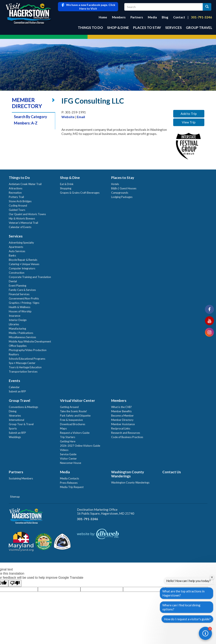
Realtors (14, 354)
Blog (165, 17)
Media (152, 17)
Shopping (66, 188)
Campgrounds (120, 193)
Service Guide (68, 454)
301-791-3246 (201, 17)
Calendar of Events (20, 227)
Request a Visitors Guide (75, 433)
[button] (205, 633)
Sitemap (15, 497)
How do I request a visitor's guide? (187, 619)
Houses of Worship (20, 311)
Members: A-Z (26, 123)
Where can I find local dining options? (181, 607)
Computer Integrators (22, 268)
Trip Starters (68, 437)
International (16, 420)
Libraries (14, 324)
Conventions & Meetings (23, 407)
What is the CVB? (122, 407)
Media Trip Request (72, 487)
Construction (17, 273)
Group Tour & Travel (21, 424)
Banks (12, 255)
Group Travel (199, 28)
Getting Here (68, 441)
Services (174, 28)
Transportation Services (23, 372)
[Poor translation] (15, 583)
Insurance (15, 316)
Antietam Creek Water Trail (25, 184)
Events (14, 381)
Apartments (16, 247)
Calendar (14, 387)
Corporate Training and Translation (30, 277)
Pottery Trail (16, 197)
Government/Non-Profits (24, 298)
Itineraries (15, 416)
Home (103, 17)
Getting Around (69, 407)
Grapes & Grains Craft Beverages (80, 193)
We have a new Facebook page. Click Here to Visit (88, 7)
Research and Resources (126, 433)
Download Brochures (73, 424)
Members (119, 17)
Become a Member (122, 416)
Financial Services (19, 294)
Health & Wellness (20, 307)
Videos (64, 450)
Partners (137, 17)
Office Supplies (18, 346)
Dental (13, 281)
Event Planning (18, 286)
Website (68, 117)
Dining (13, 411)
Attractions (16, 188)
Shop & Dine (118, 28)
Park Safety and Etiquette (75, 416)
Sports (13, 428)
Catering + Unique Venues (24, 264)
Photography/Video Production (28, 350)
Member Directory (122, 420)
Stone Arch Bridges (20, 201)
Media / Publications (21, 333)
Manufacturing (17, 329)
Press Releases (69, 483)
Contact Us (172, 472)
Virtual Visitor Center (77, 401)
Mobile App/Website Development (30, 341)
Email (81, 117)
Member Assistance (123, 424)
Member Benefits (121, 411)
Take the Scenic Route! (74, 411)
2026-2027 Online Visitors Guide (80, 446)
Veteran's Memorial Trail (23, 223)
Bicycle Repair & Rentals (23, 260)
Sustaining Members (21, 478)
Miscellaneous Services (22, 337)
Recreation (15, 193)
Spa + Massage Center (22, 363)
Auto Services (17, 251)
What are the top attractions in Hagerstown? (183, 593)
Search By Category (31, 117)
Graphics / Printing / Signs (24, 303)
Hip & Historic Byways (22, 218)
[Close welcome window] (212, 577)
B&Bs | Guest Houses (124, 188)
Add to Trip (189, 114)
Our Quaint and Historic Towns (27, 214)
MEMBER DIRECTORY (27, 103)
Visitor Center (68, 459)
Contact (179, 17)
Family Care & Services (22, 290)
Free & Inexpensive (71, 420)
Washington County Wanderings (128, 474)
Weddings (15, 437)
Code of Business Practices (127, 437)
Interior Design (18, 320)
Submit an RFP (17, 391)
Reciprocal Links (121, 428)
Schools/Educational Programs (27, 359)
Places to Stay (147, 28)
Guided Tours (17, 210)
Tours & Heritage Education (25, 367)
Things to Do (90, 28)
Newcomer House (71, 463)
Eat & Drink (67, 184)
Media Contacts (70, 478)
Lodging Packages (122, 197)
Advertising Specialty (21, 243)
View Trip (189, 122)
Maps (63, 428)
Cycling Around (18, 206)
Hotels (115, 184)
